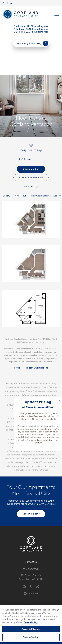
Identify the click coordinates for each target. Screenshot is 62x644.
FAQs (17, 329)
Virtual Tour (20, 157)
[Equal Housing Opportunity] (24, 548)
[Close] (58, 610)
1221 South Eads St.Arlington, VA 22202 (31, 539)
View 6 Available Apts (31, 139)
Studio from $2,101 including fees (31, 26)
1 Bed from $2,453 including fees (31, 29)
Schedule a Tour (31, 131)
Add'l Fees (25, 121)
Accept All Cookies (31, 629)
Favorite (31, 148)
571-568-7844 (31, 531)
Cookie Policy (31, 622)
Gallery (6, 157)
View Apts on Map (40, 157)
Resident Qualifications (36, 329)
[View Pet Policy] (31, 555)
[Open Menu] (57, 14)
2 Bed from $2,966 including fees (31, 32)
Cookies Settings (31, 637)
